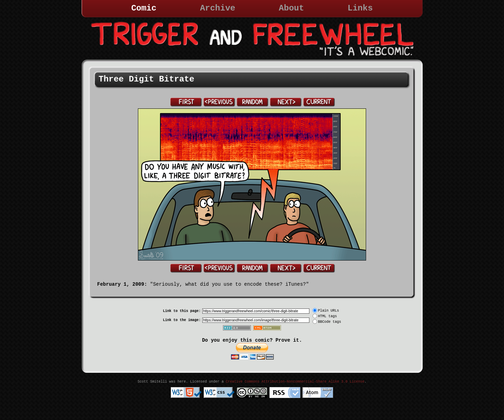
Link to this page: (182, 311)
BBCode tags (330, 322)
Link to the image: (182, 320)
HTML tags (328, 316)
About (292, 8)
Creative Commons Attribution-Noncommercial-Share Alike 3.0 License (295, 382)
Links (360, 8)
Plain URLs (329, 311)
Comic (144, 8)
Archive (218, 8)
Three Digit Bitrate (147, 79)
